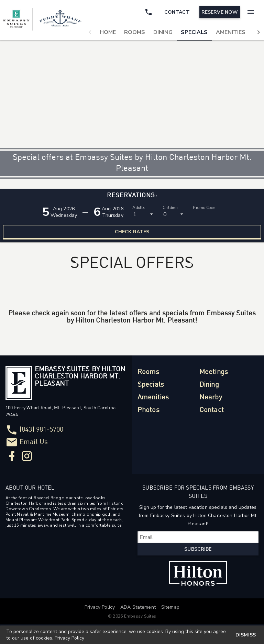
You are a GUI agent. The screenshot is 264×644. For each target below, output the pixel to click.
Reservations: (132, 195)
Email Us (34, 442)
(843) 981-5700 (41, 430)
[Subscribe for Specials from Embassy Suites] (198, 537)
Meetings (214, 372)
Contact (212, 410)
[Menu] (250, 12)
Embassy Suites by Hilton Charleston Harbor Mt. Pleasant (80, 377)
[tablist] (174, 32)
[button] (90, 32)
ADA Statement (138, 607)
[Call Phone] (147, 12)
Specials (194, 32)
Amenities (231, 32)
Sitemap (170, 607)
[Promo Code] (208, 214)
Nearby (211, 397)
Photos (148, 410)
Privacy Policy (69, 638)
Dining (163, 32)
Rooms (135, 32)
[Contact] (176, 12)
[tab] (108, 32)
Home (108, 32)
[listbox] (144, 214)
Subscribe (198, 549)
